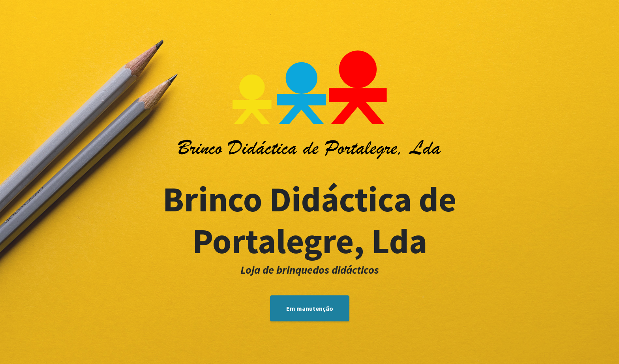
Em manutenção (310, 308)
